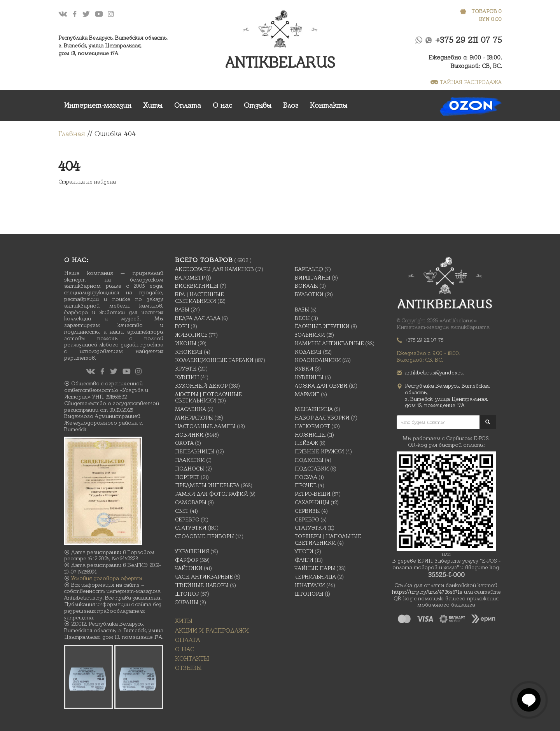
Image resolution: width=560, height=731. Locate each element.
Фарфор (187, 560)
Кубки (304, 369)
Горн (182, 326)
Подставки (312, 469)
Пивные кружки (319, 451)
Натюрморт (312, 426)
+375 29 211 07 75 (469, 40)
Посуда (306, 477)
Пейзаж (306, 443)
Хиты (153, 105)
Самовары (191, 502)
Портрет (187, 477)
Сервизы (307, 511)
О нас (222, 105)
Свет (182, 511)
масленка (191, 409)
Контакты (329, 105)
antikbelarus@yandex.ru (434, 372)
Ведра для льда (198, 318)
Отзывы (258, 105)
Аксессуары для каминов (214, 269)
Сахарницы (312, 502)
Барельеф (309, 269)
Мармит (307, 394)
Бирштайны (313, 278)
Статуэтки (191, 528)
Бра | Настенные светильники (199, 298)
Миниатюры (194, 418)
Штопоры (309, 594)
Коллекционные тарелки (214, 360)
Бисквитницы (197, 286)
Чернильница (315, 577)
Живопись (191, 335)
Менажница (314, 409)
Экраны (187, 602)
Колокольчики (318, 360)
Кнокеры (189, 352)
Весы (302, 318)
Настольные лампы (205, 426)
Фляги (304, 560)
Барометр (190, 278)
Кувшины (309, 377)
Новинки (189, 435)
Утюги (304, 551)
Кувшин (187, 377)
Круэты (186, 369)
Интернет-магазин (98, 105)
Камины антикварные (329, 343)
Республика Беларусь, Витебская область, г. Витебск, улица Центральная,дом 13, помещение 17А (113, 45)
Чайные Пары (315, 568)
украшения (192, 551)
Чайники (189, 568)
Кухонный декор (201, 386)
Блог (291, 105)
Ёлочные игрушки (322, 326)
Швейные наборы (202, 585)
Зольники (310, 335)
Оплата (188, 105)
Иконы (186, 343)
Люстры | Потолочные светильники (208, 398)
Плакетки (190, 460)
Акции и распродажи (212, 630)
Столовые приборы (205, 536)
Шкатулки (310, 585)
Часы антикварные (204, 577)
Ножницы (310, 435)
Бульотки (309, 294)
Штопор (187, 594)
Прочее (306, 485)
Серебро (187, 519)
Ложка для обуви (321, 386)
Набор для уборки (322, 418)
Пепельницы (195, 451)
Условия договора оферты (107, 578)
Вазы (182, 310)
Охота (184, 443)
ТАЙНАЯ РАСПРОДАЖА (466, 82)
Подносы (190, 469)
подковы (309, 460)
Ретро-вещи (313, 494)
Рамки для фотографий (212, 494)
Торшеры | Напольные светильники (328, 540)
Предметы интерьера (207, 485)
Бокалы (306, 286)
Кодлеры (308, 352)
